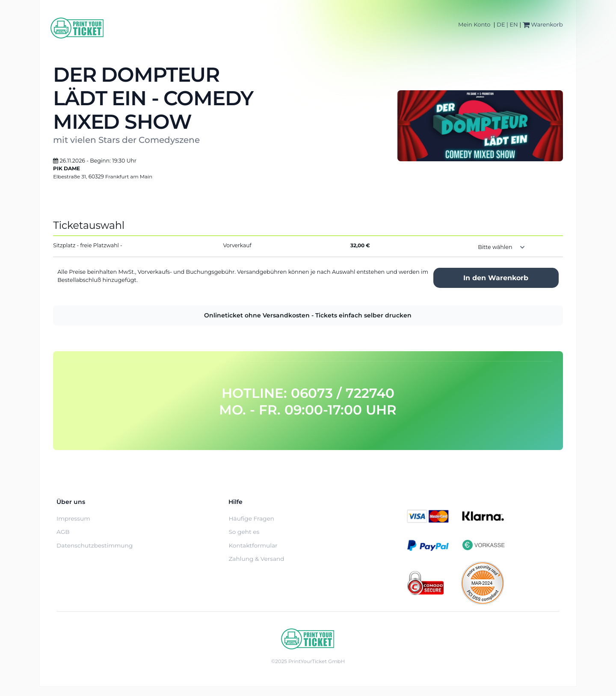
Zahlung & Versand (256, 559)
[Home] (77, 28)
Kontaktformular (253, 545)
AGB (63, 532)
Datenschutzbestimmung (95, 545)
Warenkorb (543, 24)
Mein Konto (474, 24)
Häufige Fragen (251, 518)
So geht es (244, 532)
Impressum (73, 518)
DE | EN (507, 24)
